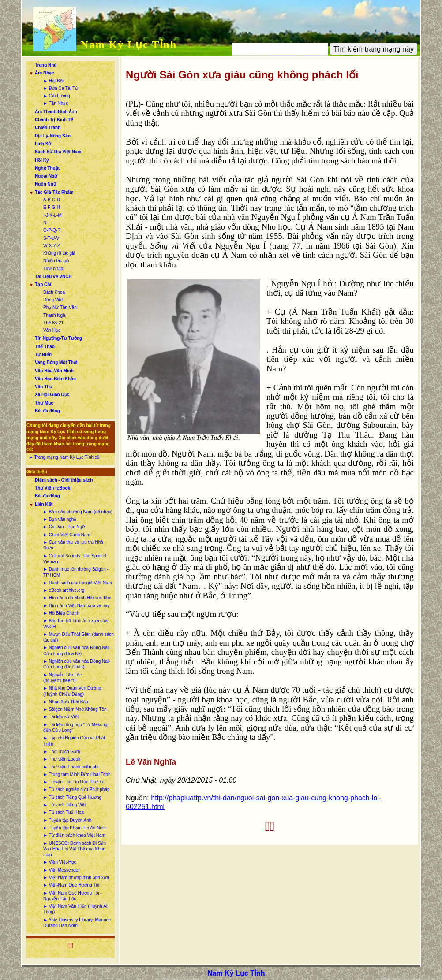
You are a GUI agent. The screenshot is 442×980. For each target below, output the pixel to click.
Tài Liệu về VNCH (53, 277)
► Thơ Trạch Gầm (62, 752)
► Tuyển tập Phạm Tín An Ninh (75, 828)
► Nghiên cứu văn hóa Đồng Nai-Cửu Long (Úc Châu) (77, 664)
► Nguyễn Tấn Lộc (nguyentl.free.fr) (62, 678)
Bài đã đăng (47, 411)
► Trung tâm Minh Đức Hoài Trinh (77, 774)
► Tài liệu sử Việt (61, 717)
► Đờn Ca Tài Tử (61, 88)
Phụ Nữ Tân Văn (60, 307)
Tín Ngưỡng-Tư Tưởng (58, 338)
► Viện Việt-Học (60, 862)
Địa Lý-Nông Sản (53, 136)
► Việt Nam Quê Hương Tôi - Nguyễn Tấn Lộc (72, 896)
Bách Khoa (54, 292)
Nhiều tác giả (56, 261)
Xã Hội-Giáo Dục (52, 395)
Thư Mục (44, 403)
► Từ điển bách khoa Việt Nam (74, 835)
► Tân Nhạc (56, 103)
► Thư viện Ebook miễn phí (71, 767)
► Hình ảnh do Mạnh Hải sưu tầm (77, 598)
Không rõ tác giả (59, 253)
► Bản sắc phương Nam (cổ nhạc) (78, 512)
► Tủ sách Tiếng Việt (64, 805)
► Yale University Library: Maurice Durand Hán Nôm (77, 923)
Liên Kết (44, 504)
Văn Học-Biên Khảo (55, 379)
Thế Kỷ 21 (53, 323)
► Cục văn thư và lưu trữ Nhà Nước (73, 545)
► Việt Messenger (61, 870)
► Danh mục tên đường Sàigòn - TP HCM (76, 572)
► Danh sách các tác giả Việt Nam (78, 583)
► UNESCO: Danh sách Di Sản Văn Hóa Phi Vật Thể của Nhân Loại (75, 849)
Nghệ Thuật (47, 168)
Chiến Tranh (48, 128)
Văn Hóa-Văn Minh (54, 371)
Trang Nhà (46, 65)
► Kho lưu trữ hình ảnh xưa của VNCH (75, 624)
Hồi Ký (42, 160)
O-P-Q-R (52, 230)
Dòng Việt (53, 300)
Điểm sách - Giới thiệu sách (64, 480)
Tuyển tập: (54, 269)
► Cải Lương (57, 96)
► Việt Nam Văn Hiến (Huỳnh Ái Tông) (75, 909)
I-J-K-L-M (52, 215)
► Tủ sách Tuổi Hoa (64, 812)
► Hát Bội (53, 81)
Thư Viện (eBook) (53, 488)
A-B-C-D (52, 200)
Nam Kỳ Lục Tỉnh (129, 45)
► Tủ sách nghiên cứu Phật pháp (76, 789)
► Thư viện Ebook (62, 759)
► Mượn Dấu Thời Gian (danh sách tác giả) (79, 637)
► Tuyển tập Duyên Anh (67, 820)
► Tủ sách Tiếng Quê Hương (72, 797)
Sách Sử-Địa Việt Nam (58, 152)
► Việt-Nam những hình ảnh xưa (76, 878)
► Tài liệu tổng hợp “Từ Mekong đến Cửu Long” (75, 728)
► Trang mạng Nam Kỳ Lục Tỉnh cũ (64, 457)
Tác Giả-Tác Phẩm (54, 192)
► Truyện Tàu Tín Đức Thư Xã (74, 782)
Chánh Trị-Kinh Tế (54, 120)
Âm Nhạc (45, 73)
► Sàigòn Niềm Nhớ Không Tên (75, 709)
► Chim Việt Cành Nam (67, 535)
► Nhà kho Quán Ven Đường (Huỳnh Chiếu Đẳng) (72, 691)
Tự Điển (43, 355)
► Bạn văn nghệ (60, 519)
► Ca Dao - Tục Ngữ (64, 527)
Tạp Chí (43, 284)
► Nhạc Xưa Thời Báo (66, 702)
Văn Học (52, 330)
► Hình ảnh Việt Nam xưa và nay (76, 606)
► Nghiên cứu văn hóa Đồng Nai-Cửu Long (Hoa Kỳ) (77, 650)
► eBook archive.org (64, 590)
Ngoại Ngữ (46, 176)
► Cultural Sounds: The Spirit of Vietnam (75, 559)
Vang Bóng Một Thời (56, 362)
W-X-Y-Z (52, 246)
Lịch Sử (43, 144)
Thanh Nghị (55, 315)
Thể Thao (45, 347)
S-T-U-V (51, 238)
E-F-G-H (52, 207)
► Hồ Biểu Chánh (61, 613)
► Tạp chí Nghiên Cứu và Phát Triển (74, 741)
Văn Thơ (43, 387)
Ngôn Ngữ (46, 184)
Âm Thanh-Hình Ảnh (56, 112)
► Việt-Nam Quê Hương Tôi (71, 885)
